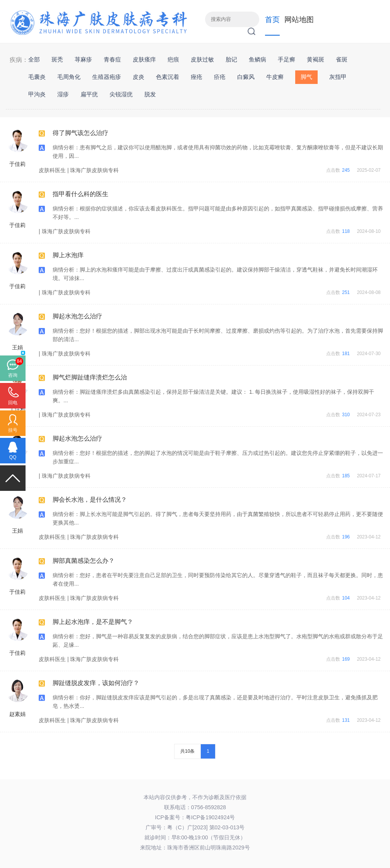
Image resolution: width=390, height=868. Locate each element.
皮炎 (139, 77)
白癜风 (246, 77)
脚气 (306, 77)
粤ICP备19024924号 (210, 817)
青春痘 (112, 59)
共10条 (187, 751)
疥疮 (220, 77)
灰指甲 (338, 77)
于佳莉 (17, 164)
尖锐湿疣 (121, 94)
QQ (13, 457)
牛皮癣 (275, 77)
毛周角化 (69, 77)
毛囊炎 (37, 77)
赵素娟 (17, 714)
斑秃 (57, 59)
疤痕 (173, 59)
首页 (272, 20)
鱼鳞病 (257, 59)
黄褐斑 (316, 59)
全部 (34, 59)
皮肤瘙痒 (144, 59)
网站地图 (299, 20)
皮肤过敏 (202, 59)
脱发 (150, 94)
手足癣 (287, 59)
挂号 (13, 430)
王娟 (17, 347)
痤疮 (197, 77)
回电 (13, 403)
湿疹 (63, 94)
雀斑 (342, 59)
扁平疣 (89, 94)
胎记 (231, 59)
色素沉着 (168, 77)
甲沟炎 (37, 94)
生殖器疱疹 (107, 77)
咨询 (13, 375)
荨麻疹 (83, 59)
